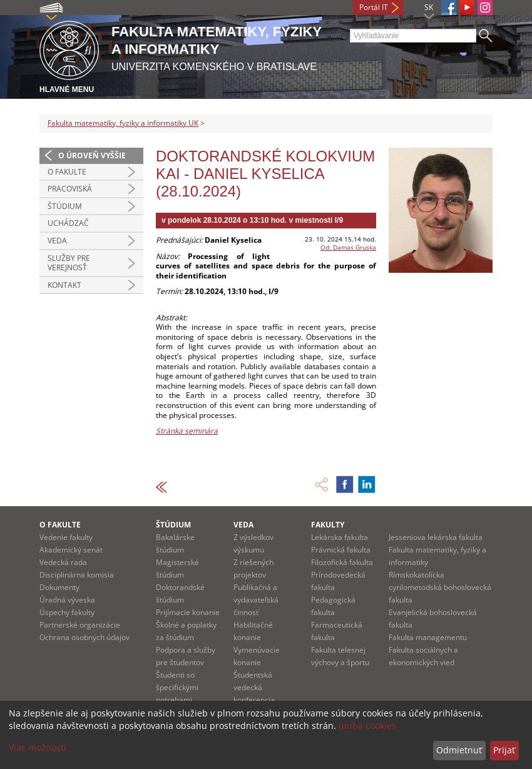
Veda (57, 241)
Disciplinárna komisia (77, 575)
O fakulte (67, 172)
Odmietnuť (459, 750)
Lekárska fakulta (340, 537)
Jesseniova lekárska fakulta (436, 537)
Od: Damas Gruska (348, 247)
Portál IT (374, 7)
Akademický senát (71, 550)
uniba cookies (367, 726)
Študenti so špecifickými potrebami (177, 687)
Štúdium (65, 206)
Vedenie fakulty (66, 537)
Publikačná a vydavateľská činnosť (256, 600)
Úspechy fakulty (67, 612)
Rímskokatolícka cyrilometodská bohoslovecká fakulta (440, 587)
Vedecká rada (63, 562)
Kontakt (64, 285)
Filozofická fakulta (342, 562)
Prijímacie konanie (188, 612)
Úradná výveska (67, 600)
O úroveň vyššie (92, 155)
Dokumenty (59, 587)
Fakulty (328, 525)
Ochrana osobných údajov (84, 637)
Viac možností (38, 747)
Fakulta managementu (428, 637)
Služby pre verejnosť (69, 263)
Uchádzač (68, 223)
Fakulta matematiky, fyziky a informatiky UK (123, 123)
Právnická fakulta (341, 550)
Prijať (504, 750)
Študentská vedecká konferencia (254, 687)
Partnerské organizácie (80, 625)
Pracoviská (70, 189)
